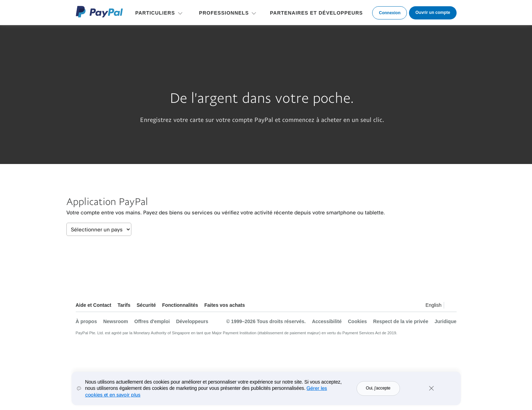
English (434, 305)
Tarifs (124, 305)
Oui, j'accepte (378, 393)
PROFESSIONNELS (224, 13)
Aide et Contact (94, 305)
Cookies (357, 321)
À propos (86, 321)
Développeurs (192, 321)
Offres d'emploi (152, 321)
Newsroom (116, 321)
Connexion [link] (390, 13)
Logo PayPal (99, 12)
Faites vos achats (225, 305)
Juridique (445, 321)
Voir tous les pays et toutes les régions (451, 306)
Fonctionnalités (180, 305)
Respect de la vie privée (401, 321)
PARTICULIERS (155, 13)
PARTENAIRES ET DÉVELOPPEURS (316, 13)
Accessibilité (327, 321)
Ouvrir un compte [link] (433, 13)
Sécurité (146, 305)
